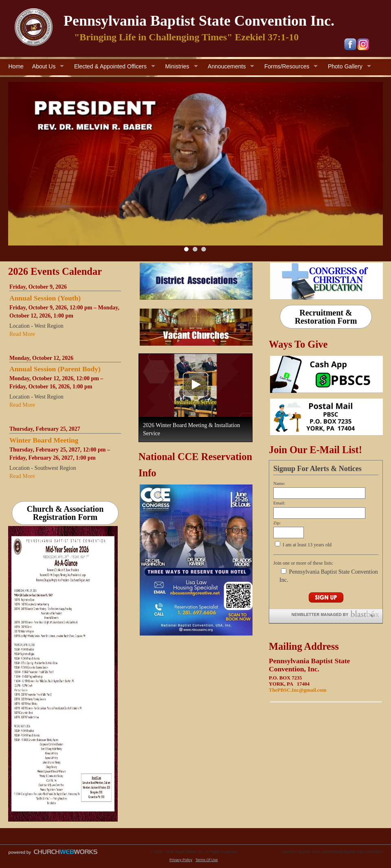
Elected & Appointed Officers (110, 66)
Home (16, 66)
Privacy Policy (181, 860)
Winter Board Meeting (44, 440)
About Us (44, 66)
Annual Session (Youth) (45, 298)
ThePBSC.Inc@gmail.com (298, 690)
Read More (22, 334)
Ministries (177, 66)
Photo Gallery (345, 66)
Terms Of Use (207, 860)
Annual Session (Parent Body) (55, 369)
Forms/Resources (287, 66)
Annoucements (227, 66)
